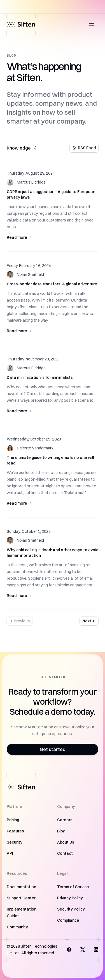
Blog (61, 831)
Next (89, 621)
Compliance (68, 920)
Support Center (21, 898)
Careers (65, 820)
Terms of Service (73, 887)
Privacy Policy (70, 898)
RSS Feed (84, 148)
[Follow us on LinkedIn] (96, 950)
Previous (20, 621)
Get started (53, 749)
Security (15, 842)
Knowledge (22, 148)
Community (17, 927)
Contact (65, 853)
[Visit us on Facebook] (69, 950)
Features (15, 831)
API (10, 853)
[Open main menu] (92, 24)
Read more (53, 237)
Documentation (21, 887)
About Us (66, 842)
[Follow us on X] (83, 950)
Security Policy (71, 909)
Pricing (13, 820)
